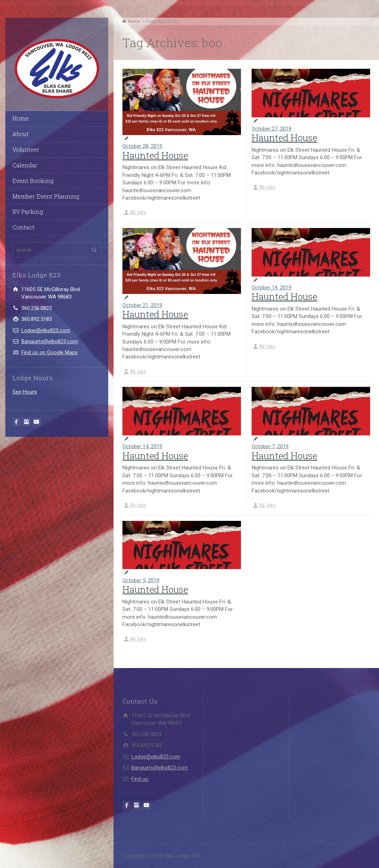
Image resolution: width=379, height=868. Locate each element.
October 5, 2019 (141, 580)
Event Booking (33, 181)
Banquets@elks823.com (50, 341)
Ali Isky (138, 212)
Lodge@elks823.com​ (46, 330)
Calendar (25, 165)
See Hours (25, 392)
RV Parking (28, 212)
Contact (23, 227)
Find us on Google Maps (50, 352)
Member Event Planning (46, 196)
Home (21, 118)
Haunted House (155, 155)
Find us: (140, 779)
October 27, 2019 (271, 129)
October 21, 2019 (142, 305)
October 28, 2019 (142, 146)
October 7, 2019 (270, 446)
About (21, 134)
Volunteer (26, 149)
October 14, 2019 (142, 446)
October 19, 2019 (271, 288)
